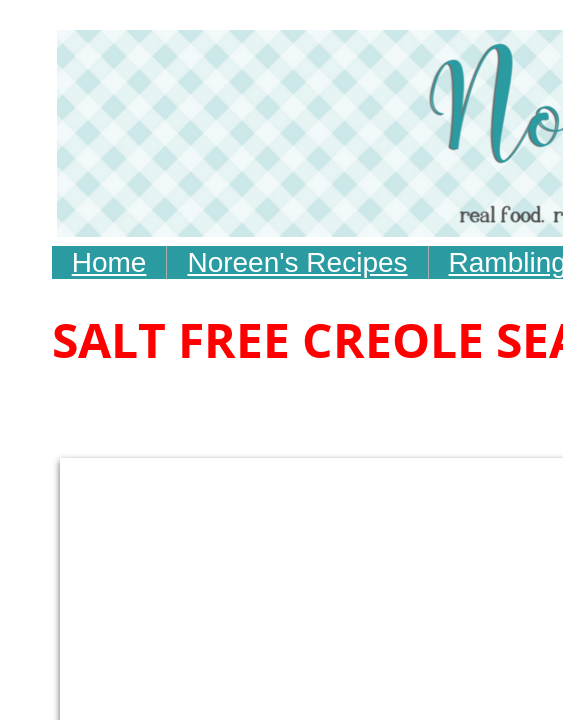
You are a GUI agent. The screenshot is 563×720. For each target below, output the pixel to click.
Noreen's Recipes (297, 262)
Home (109, 262)
